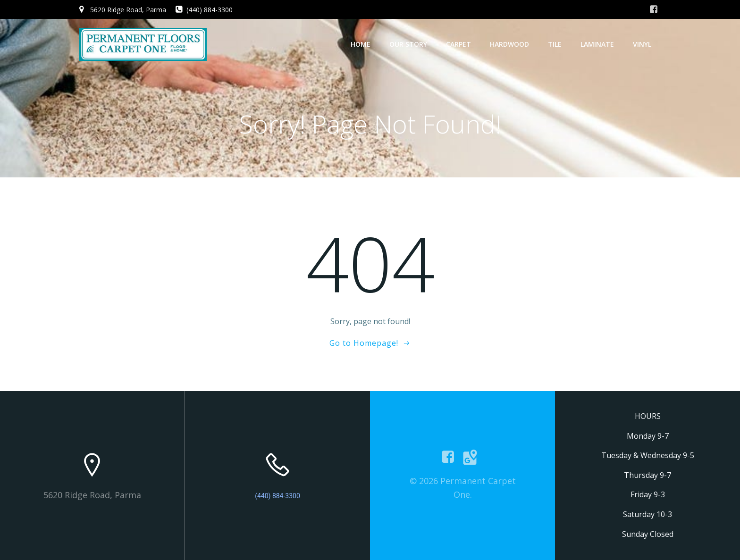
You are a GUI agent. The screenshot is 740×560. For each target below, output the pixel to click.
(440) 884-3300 (277, 496)
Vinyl (642, 44)
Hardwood (509, 44)
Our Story (408, 44)
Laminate (597, 44)
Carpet (458, 44)
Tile (555, 44)
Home (361, 44)
